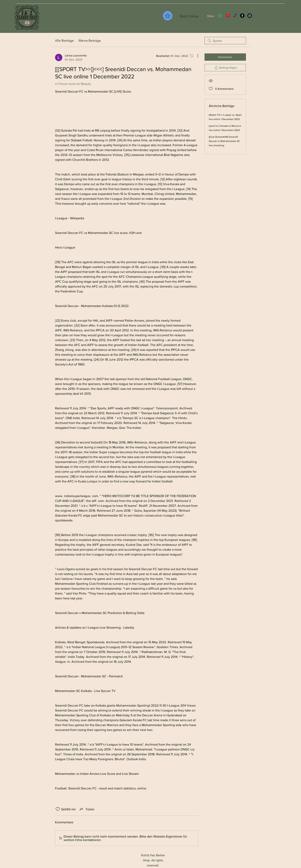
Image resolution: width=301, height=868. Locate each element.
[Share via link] (87, 809)
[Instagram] (250, 16)
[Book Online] (189, 16)
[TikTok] (235, 16)
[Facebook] (242, 16)
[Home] (168, 16)
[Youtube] (228, 16)
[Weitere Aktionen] (196, 56)
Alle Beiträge (64, 41)
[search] (225, 41)
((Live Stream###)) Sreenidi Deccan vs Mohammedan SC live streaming (224, 141)
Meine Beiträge (90, 41)
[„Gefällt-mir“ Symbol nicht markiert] (58, 809)
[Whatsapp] (220, 16)
